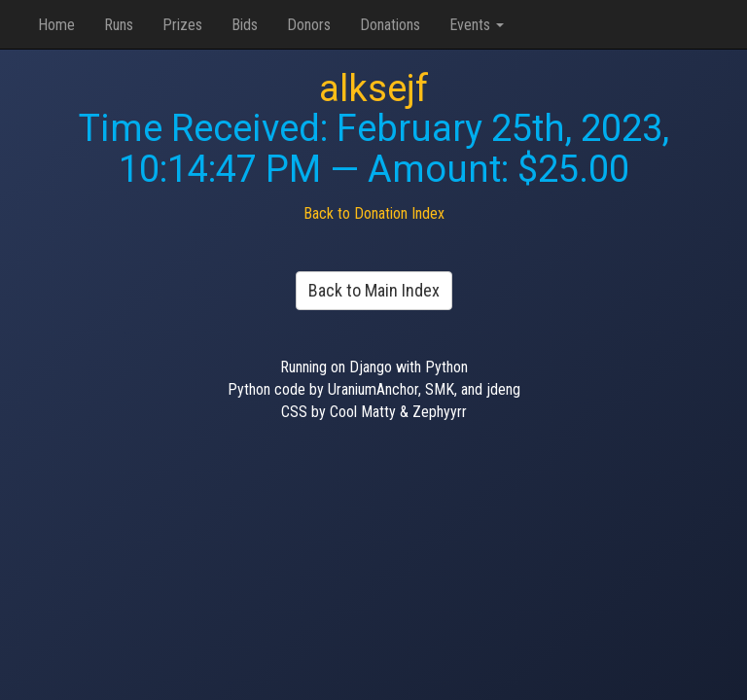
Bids (245, 25)
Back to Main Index (374, 290)
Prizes (182, 25)
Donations (390, 25)
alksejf (374, 88)
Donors (309, 25)
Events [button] (477, 25)
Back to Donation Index (374, 213)
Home (56, 25)
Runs (119, 25)
